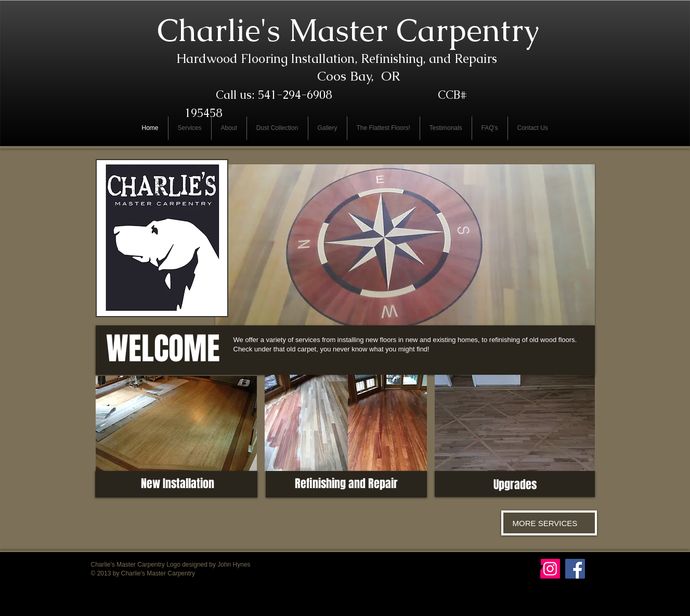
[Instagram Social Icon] (550, 569)
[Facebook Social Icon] (575, 569)
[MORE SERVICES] (549, 523)
